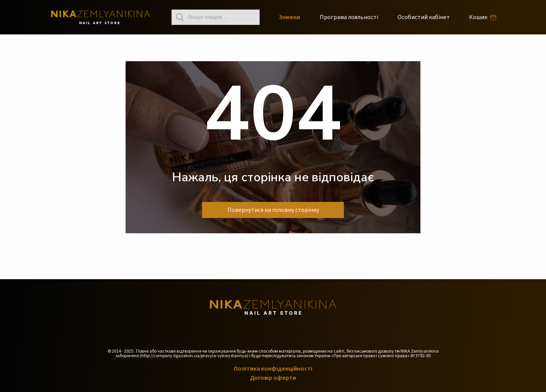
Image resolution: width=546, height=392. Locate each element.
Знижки (289, 17)
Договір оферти (273, 378)
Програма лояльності (349, 17)
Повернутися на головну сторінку (273, 210)
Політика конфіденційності (273, 369)
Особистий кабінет (424, 17)
